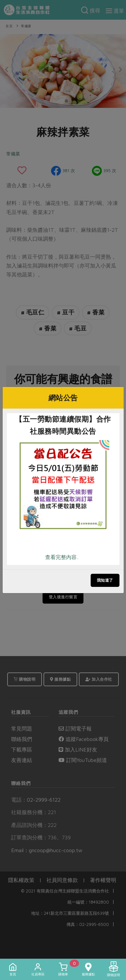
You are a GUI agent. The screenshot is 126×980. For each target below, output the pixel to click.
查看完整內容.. (62, 557)
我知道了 (105, 580)
